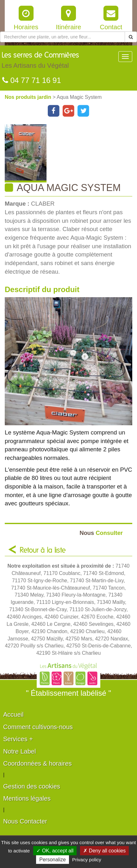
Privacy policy (87, 860)
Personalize (53, 860)
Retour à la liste (43, 550)
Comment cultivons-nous (38, 727)
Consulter (101, 533)
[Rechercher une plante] (62, 37)
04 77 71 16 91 (32, 80)
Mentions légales (27, 798)
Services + (18, 739)
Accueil (13, 714)
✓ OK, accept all (55, 851)
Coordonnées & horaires (37, 763)
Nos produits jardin (29, 97)
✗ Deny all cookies (104, 851)
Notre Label (19, 751)
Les (40, 62)
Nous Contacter (25, 821)
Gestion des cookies (32, 786)
